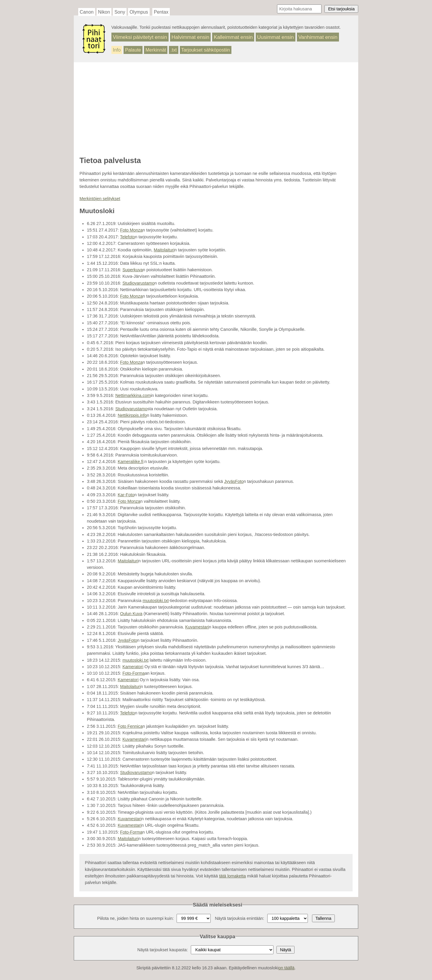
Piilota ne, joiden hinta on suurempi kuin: (135, 918)
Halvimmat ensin (191, 37)
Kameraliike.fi (130, 462)
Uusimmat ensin (276, 37)
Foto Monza (131, 230)
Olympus (139, 12)
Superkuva (133, 270)
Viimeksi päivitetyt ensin (140, 37)
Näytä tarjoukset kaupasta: (163, 950)
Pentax (161, 12)
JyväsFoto (234, 481)
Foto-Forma (133, 673)
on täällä (286, 968)
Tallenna (324, 918)
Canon (87, 12)
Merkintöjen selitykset (100, 199)
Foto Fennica (130, 726)
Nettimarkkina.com (133, 395)
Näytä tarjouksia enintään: (239, 918)
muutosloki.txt (156, 601)
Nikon (104, 12)
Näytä (286, 950)
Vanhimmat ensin (318, 37)
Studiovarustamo (138, 283)
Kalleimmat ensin (233, 37)
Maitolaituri (164, 250)
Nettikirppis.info (132, 415)
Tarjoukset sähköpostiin (206, 50)
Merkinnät (156, 50)
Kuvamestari (197, 627)
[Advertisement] (216, 109)
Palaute (133, 50)
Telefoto (127, 237)
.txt (173, 50)
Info (117, 50)
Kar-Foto (126, 495)
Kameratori (133, 667)
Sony (120, 12)
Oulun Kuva (131, 614)
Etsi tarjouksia (341, 9)
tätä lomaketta (232, 876)
